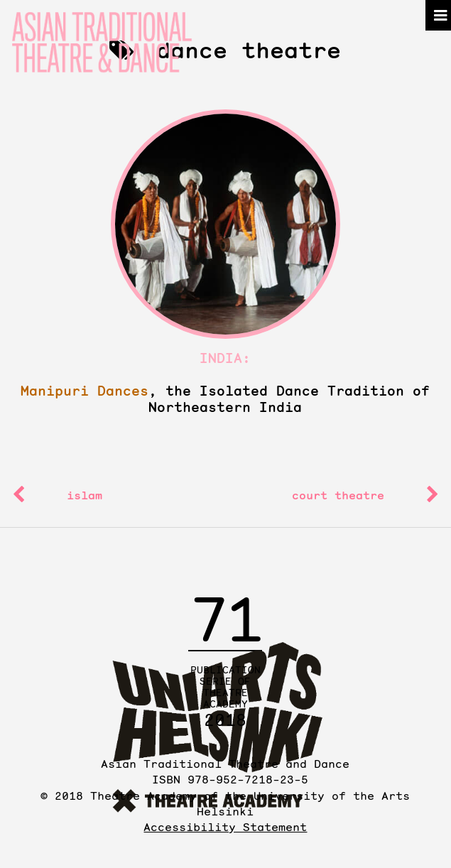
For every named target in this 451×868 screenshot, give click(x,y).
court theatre (338, 495)
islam (85, 495)
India (221, 358)
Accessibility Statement (225, 827)
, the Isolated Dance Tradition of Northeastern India (225, 399)
